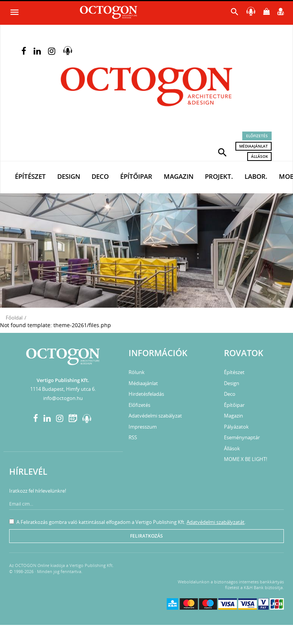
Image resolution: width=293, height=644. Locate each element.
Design (69, 176)
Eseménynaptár (242, 437)
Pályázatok (236, 427)
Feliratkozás (146, 536)
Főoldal (14, 318)
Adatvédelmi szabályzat (155, 416)
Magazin (179, 176)
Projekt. (219, 176)
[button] (222, 152)
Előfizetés (257, 136)
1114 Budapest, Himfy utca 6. (63, 389)
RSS (133, 437)
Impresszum (143, 427)
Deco (100, 176)
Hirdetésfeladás (146, 394)
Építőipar (136, 176)
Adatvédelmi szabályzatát (216, 522)
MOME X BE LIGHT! (246, 459)
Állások (259, 156)
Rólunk (137, 372)
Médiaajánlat (254, 146)
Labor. (256, 176)
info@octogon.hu (63, 398)
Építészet (30, 176)
